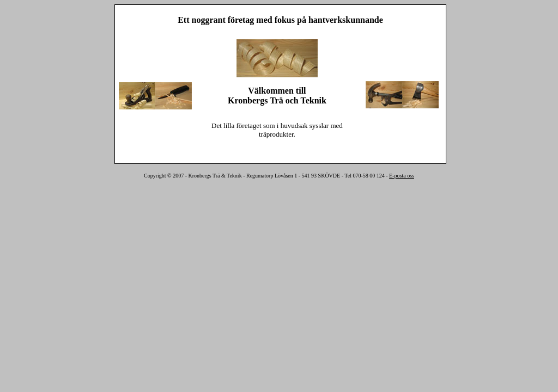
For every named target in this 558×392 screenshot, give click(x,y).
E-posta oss (402, 176)
